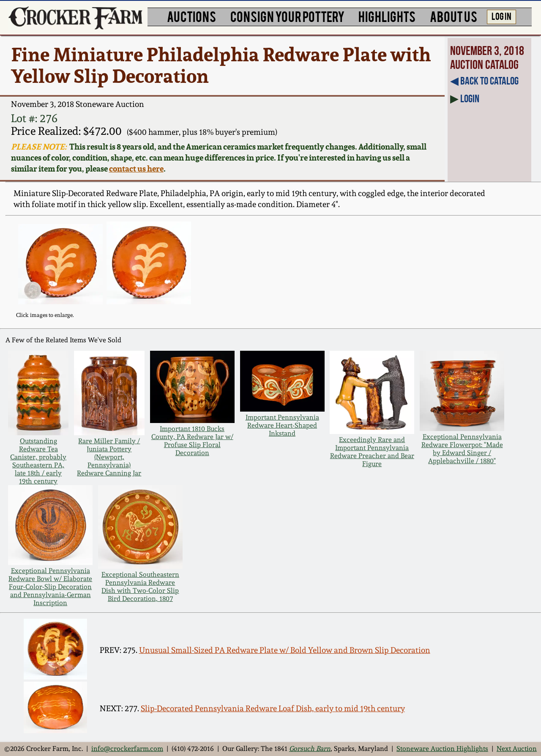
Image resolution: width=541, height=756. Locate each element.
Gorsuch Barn (310, 749)
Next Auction (517, 749)
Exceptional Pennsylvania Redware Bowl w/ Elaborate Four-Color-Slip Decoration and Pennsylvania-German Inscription (50, 587)
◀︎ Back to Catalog (484, 81)
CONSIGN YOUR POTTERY (287, 16)
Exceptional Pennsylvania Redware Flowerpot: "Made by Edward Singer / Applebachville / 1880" (462, 449)
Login (470, 98)
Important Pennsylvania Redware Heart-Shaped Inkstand (282, 425)
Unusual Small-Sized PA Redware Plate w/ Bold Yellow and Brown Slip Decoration (285, 650)
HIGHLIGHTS (387, 16)
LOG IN (501, 16)
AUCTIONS (191, 16)
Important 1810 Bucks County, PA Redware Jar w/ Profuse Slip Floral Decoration (192, 441)
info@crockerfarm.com (127, 749)
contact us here (136, 169)
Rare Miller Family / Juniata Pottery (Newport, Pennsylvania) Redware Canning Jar (109, 457)
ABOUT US (454, 16)
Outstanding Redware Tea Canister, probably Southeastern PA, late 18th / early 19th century (38, 461)
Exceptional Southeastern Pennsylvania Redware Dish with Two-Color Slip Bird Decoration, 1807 (140, 587)
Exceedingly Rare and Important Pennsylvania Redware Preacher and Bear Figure (372, 452)
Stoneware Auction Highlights (442, 749)
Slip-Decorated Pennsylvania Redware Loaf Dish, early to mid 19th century (273, 708)
